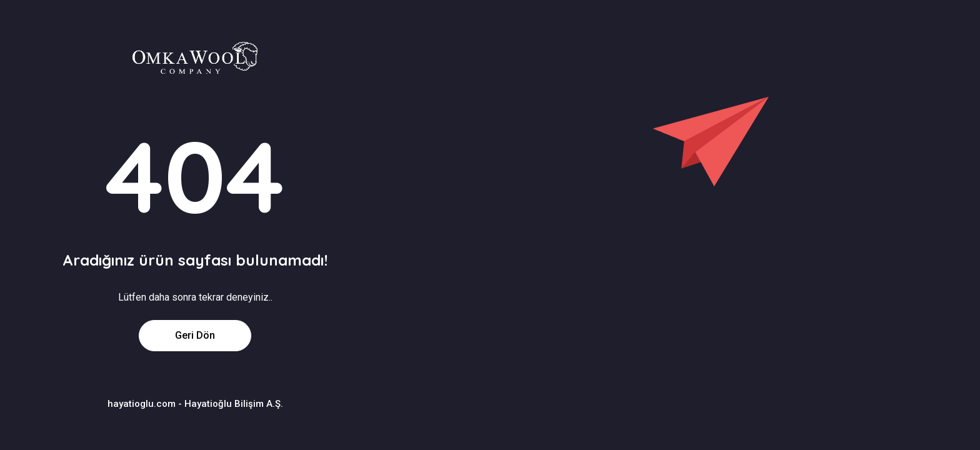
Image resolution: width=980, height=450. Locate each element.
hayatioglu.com (142, 404)
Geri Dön (195, 335)
